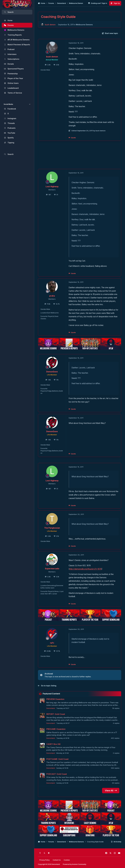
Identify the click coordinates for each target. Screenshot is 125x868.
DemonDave (52, 372)
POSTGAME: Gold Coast (57, 759)
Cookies (67, 860)
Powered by (75, 864)
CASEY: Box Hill (53, 744)
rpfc (52, 643)
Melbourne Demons (84, 25)
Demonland (51, 708)
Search (9, 12)
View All (111, 790)
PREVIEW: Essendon (55, 699)
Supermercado (52, 569)
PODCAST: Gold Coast (57, 774)
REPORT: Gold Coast (56, 714)
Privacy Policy (44, 860)
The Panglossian (52, 528)
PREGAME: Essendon (56, 729)
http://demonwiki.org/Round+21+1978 (85, 569)
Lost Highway (52, 187)
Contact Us (57, 860)
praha (52, 296)
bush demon (50, 25)
